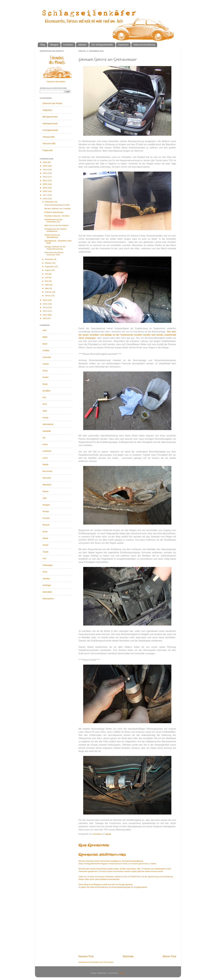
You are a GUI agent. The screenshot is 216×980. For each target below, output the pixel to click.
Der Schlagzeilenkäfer (102, 45)
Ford (45, 404)
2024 (45, 170)
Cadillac (46, 350)
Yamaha (46, 579)
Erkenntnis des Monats (52, 103)
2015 (45, 300)
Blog (43, 45)
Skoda (45, 538)
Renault (46, 525)
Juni (47, 277)
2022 (45, 177)
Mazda (45, 464)
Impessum (123, 45)
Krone (45, 444)
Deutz (45, 384)
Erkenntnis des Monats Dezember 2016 (54, 254)
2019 (45, 188)
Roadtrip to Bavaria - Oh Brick (57, 216)
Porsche (46, 518)
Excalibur (47, 391)
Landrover (47, 451)
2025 (45, 166)
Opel (45, 498)
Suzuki (45, 545)
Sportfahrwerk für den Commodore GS (53, 221)
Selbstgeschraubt (50, 124)
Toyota (45, 552)
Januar (48, 296)
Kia (44, 438)
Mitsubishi (47, 485)
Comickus (68, 45)
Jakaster (82, 45)
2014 (45, 304)
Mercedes (47, 478)
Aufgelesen (47, 110)
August (48, 270)
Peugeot (46, 505)
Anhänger (47, 585)
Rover (45, 532)
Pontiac (46, 511)
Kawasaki (47, 431)
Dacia (45, 371)
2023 (45, 173)
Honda (45, 418)
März (47, 288)
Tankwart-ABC (49, 137)
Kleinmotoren (48, 599)
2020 (45, 184)
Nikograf (54, 45)
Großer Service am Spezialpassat (52, 236)
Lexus (45, 458)
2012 (45, 311)
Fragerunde (48, 150)
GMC (45, 411)
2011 (45, 315)
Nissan (46, 491)
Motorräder (47, 592)
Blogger (122, 973)
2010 (45, 318)
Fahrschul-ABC (49, 144)
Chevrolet (47, 357)
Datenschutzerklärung (144, 45)
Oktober (48, 263)
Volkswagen (48, 565)
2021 (45, 180)
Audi (44, 330)
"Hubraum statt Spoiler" (56, 82)
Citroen (46, 364)
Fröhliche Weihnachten (54, 212)
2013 (45, 307)
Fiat (44, 397)
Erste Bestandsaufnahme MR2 (57, 205)
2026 (45, 162)
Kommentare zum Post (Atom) (101, 962)
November (49, 259)
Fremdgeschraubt (50, 130)
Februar (48, 292)
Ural (44, 558)
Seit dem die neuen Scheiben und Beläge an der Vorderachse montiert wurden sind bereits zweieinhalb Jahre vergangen (127, 335)
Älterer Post (169, 956)
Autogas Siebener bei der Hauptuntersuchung (55, 248)
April (47, 285)
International (48, 424)
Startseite (128, 956)
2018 (45, 191)
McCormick (47, 471)
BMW (45, 337)
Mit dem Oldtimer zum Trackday (58, 209)
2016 (45, 199)
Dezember (49, 202)
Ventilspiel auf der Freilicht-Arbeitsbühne (56, 230)
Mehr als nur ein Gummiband (56, 225)
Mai (47, 281)
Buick (45, 344)
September (50, 267)
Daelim (46, 377)
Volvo (45, 572)
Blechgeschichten (50, 117)
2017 (45, 195)
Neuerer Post (86, 956)
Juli (47, 274)
